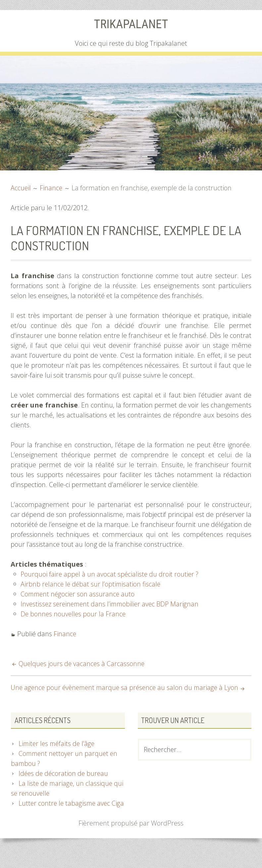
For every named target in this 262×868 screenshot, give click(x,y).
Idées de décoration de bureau (64, 783)
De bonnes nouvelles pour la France (74, 614)
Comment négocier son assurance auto (79, 594)
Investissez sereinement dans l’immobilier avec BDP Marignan (112, 604)
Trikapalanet (131, 24)
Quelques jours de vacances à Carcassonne (82, 664)
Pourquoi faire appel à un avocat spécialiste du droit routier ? (111, 574)
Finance (65, 634)
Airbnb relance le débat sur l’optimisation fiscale (92, 584)
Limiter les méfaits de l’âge (58, 753)
